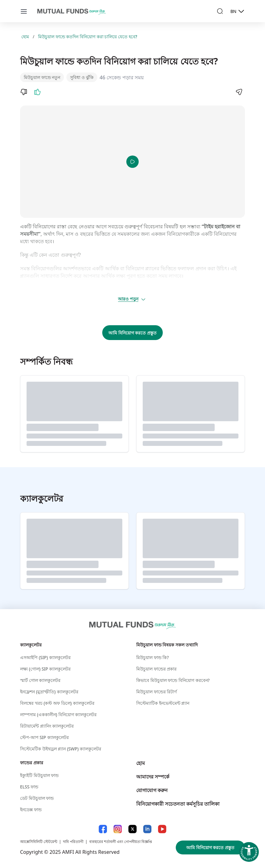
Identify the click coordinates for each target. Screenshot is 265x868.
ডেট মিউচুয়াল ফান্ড (37, 798)
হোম (25, 37)
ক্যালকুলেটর (31, 645)
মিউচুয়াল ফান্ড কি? (152, 657)
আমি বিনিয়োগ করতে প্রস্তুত (132, 333)
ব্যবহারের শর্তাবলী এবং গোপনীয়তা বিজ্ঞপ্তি (121, 842)
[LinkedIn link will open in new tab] (147, 829)
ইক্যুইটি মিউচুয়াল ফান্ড (39, 775)
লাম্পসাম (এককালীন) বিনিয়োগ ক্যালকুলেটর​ (58, 714)
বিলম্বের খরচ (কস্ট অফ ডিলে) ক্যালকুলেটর (57, 703)
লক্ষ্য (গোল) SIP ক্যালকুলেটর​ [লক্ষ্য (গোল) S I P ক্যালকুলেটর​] (45, 669)
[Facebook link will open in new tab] (103, 829)
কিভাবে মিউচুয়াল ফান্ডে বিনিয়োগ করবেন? (173, 680)
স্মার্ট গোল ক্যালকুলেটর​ (40, 680)
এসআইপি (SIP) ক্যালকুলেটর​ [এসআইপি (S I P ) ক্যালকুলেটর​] (45, 657)
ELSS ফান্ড (29, 787)
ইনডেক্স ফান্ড (31, 810)
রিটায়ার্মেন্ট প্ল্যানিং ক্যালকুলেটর (47, 726)
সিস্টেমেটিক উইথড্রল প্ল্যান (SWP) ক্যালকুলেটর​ (61, 749)
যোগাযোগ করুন (152, 790)
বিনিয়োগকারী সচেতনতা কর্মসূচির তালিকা (178, 804)
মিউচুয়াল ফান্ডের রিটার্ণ (156, 692)
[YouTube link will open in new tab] (162, 829)
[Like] (37, 92)
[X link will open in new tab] (132, 829)
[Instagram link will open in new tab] (118, 829)
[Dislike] (24, 92)
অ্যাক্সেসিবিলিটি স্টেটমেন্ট (39, 842)
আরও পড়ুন (132, 299)
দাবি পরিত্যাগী (73, 842)
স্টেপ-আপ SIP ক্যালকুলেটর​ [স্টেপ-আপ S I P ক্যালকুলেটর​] (44, 737)
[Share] (239, 92)
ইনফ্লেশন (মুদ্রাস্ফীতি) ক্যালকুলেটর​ (49, 692)
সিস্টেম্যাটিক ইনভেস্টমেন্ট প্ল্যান (163, 703)
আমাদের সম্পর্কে (153, 777)
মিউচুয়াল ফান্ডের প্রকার (156, 669)
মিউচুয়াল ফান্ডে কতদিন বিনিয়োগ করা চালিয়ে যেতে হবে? (88, 37)
